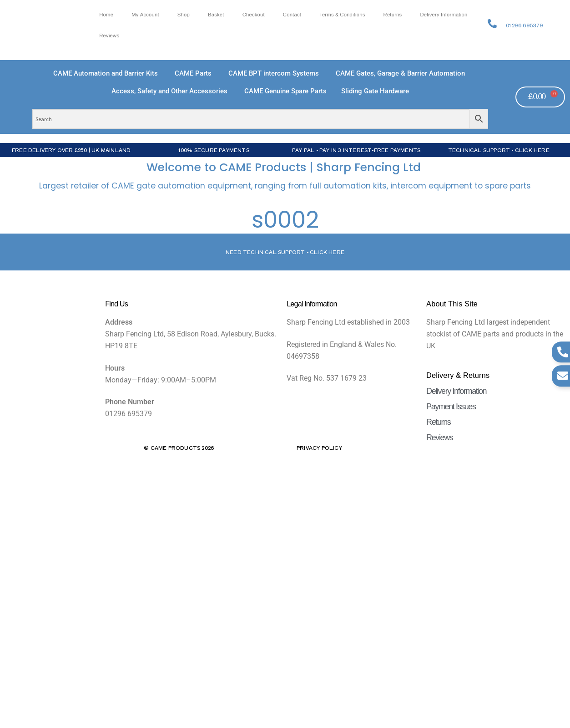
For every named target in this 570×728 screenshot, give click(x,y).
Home (106, 15)
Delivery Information (444, 15)
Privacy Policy (319, 448)
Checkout (254, 15)
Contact (292, 15)
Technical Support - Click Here (499, 150)
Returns (393, 15)
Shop (184, 15)
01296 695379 (525, 25)
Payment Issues (451, 407)
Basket (216, 15)
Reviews (109, 36)
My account (145, 15)
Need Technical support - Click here (285, 252)
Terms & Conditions (342, 15)
